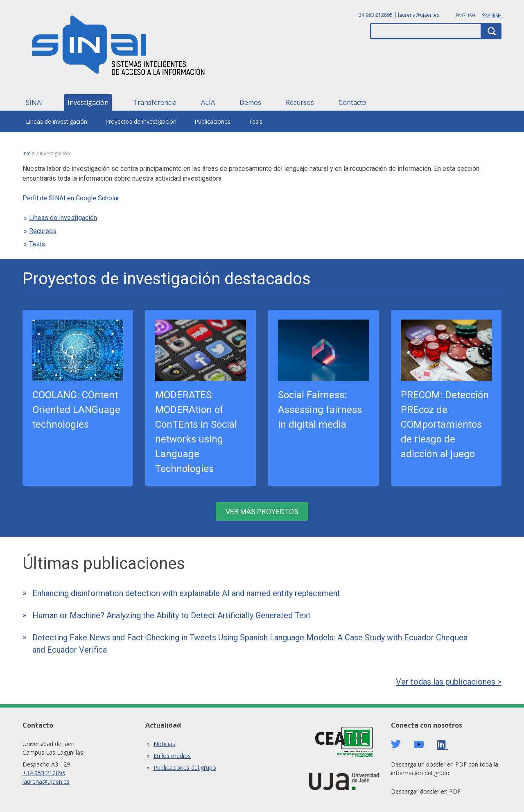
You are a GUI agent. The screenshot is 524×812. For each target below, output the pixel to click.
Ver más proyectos (262, 511)
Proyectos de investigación (141, 121)
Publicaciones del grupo (185, 768)
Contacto (352, 102)
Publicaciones (212, 121)
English (465, 15)
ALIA (208, 102)
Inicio (29, 153)
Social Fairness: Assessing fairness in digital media (320, 410)
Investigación (88, 102)
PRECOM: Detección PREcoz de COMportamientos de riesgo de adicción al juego (445, 424)
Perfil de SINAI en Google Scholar (71, 198)
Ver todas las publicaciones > (449, 682)
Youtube (419, 745)
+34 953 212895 (374, 15)
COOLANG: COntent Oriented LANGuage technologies (76, 410)
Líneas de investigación (56, 121)
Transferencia (155, 102)
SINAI (34, 102)
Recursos (300, 102)
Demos (250, 102)
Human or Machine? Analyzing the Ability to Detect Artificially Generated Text (172, 615)
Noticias (164, 744)
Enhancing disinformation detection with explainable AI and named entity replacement (186, 593)
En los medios (172, 756)
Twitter (396, 744)
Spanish (492, 15)
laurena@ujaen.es (419, 15)
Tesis (255, 121)
